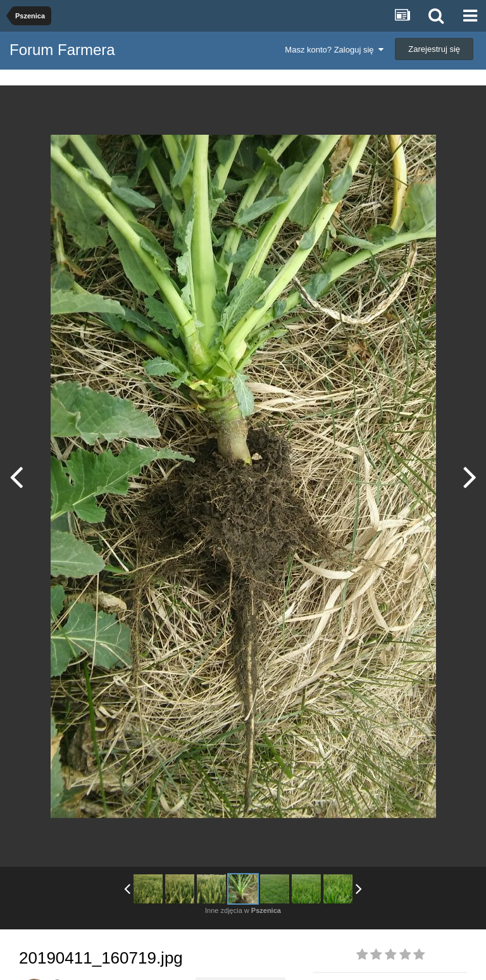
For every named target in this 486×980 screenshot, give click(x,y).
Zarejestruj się (434, 49)
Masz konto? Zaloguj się (334, 50)
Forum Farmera (62, 50)
